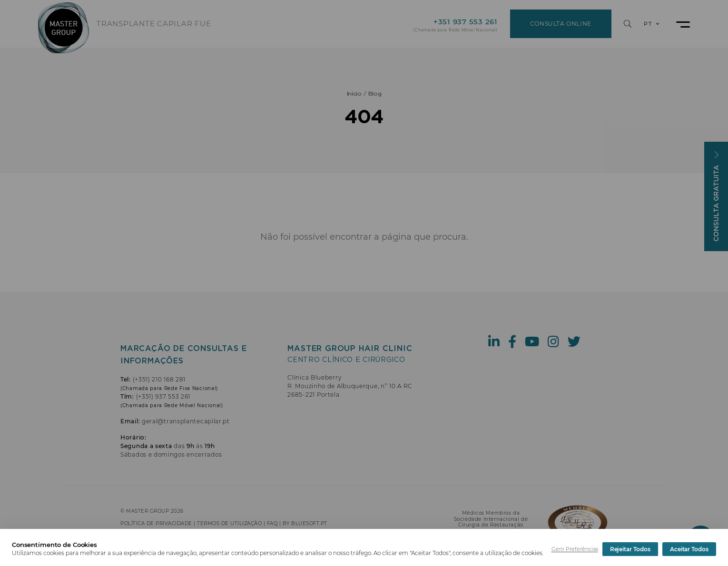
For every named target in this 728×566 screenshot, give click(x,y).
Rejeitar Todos (630, 549)
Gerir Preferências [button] (575, 549)
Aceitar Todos (689, 549)
